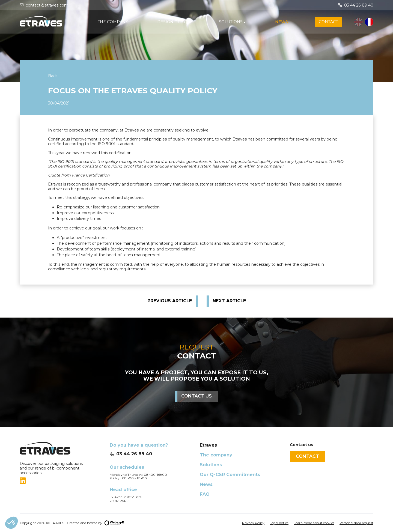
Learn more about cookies (314, 523)
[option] (369, 22)
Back (53, 76)
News (206, 484)
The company (216, 455)
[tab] (61, 481)
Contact (307, 456)
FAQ (205, 494)
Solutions (211, 465)
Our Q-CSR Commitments (230, 475)
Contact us (196, 396)
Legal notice (279, 523)
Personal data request (356, 523)
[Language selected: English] (364, 22)
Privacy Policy (253, 523)
